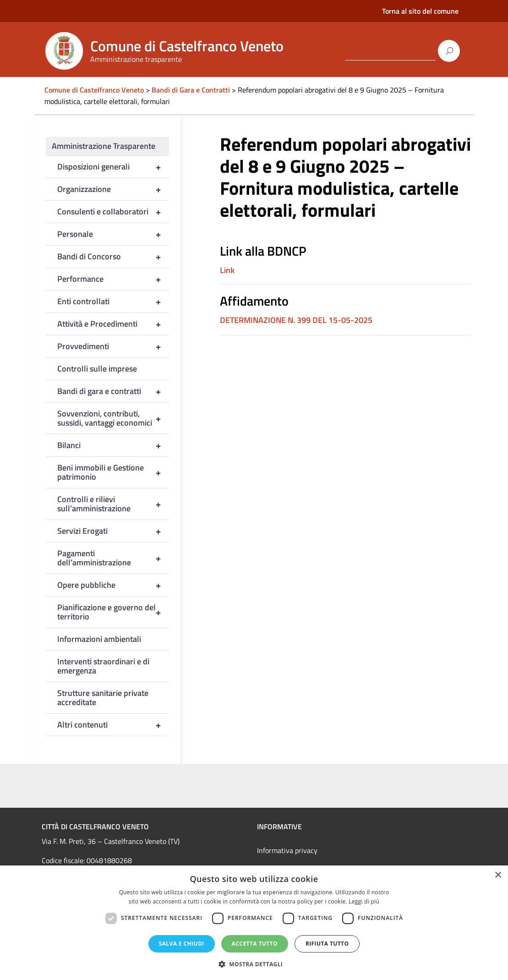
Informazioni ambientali (99, 639)
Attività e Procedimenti (113, 324)
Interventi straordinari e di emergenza (103, 666)
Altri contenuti (113, 725)
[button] (254, 964)
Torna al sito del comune (420, 11)
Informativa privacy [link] (287, 850)
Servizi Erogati (113, 531)
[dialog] (254, 923)
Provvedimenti (113, 346)
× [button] (498, 875)
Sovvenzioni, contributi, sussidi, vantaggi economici (113, 418)
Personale (113, 234)
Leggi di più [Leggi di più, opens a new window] (364, 901)
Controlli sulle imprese (97, 369)
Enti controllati (113, 301)
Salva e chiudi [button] (182, 944)
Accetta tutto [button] (255, 944)
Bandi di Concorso (113, 257)
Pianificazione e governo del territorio (113, 612)
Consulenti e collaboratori (113, 212)
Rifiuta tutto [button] (327, 944)
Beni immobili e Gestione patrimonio (113, 472)
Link (227, 270)
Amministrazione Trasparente (104, 146)
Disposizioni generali (113, 167)
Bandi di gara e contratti (113, 391)
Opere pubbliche (113, 585)
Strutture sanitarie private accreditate (103, 698)
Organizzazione (113, 189)
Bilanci (113, 445)
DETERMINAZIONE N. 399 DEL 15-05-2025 (296, 320)
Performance (113, 279)
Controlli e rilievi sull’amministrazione (113, 504)
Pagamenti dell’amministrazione (113, 558)
